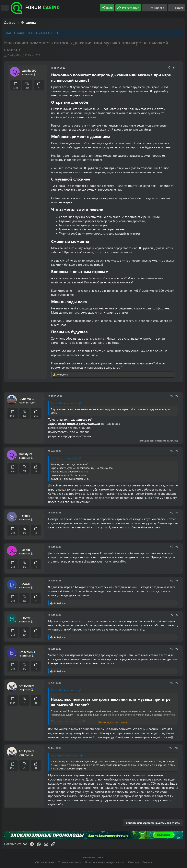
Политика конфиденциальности (105, 862)
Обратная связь (45, 862)
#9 (177, 683)
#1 (174, 68)
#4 (177, 512)
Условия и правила (70, 862)
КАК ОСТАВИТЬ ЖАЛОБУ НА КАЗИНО (32, 33)
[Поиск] (177, 8)
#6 (177, 580)
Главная (147, 862)
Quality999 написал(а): (64, 403)
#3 (177, 451)
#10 (176, 748)
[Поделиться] (169, 68)
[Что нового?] (155, 8)
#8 (177, 649)
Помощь (134, 862)
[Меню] (5, 8)
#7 (177, 615)
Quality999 (13, 55)
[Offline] (18, 75)
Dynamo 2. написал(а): (64, 458)
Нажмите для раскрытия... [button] (113, 722)
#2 (177, 396)
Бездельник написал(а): (65, 755)
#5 (177, 547)
